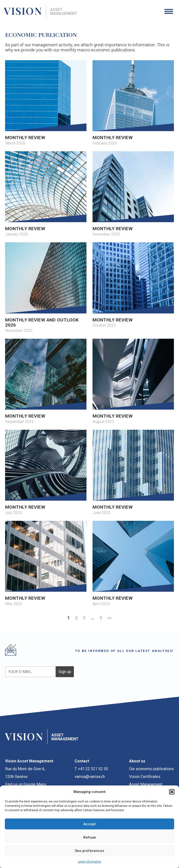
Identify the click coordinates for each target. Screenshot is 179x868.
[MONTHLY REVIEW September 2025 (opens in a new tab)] (46, 382)
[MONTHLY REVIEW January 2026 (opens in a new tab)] (46, 194)
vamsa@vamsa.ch (90, 777)
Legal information (89, 862)
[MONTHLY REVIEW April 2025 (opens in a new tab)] (133, 564)
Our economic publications (152, 769)
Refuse (90, 837)
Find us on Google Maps (26, 784)
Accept (89, 824)
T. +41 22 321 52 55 (91, 769)
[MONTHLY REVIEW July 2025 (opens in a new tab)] (46, 473)
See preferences (89, 851)
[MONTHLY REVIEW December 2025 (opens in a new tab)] (133, 194)
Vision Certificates (145, 777)
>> (109, 618)
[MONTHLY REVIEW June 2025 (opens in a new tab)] (133, 473)
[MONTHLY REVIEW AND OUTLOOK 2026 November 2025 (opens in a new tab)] (46, 288)
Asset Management (146, 784)
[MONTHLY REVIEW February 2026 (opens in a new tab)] (133, 103)
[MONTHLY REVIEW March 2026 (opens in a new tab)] (46, 103)
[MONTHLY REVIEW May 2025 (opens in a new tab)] (46, 564)
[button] (172, 792)
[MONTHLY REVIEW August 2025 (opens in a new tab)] (133, 382)
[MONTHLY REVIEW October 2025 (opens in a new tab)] (133, 285)
